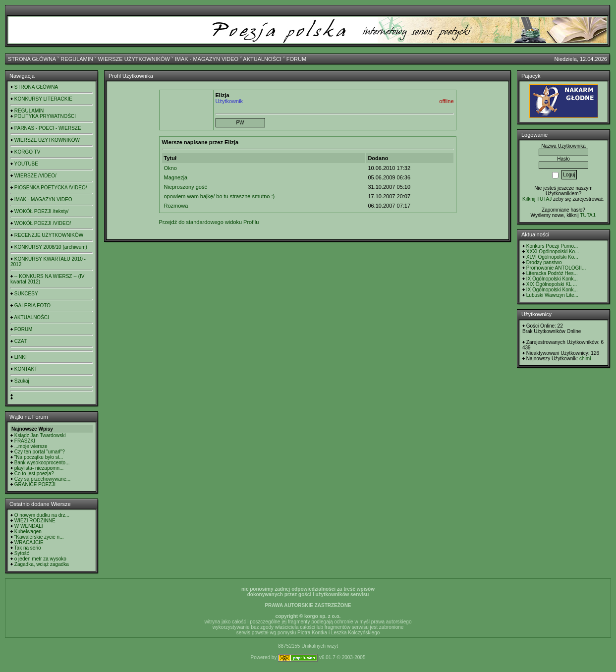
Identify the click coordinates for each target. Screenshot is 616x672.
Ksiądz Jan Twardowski (40, 435)
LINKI (21, 357)
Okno (170, 168)
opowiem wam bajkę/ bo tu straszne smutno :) (220, 196)
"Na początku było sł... (39, 457)
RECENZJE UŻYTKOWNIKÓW (49, 235)
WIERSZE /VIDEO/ (35, 176)
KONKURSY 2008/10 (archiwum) (51, 247)
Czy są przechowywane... (42, 479)
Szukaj (22, 381)
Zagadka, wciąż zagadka (42, 564)
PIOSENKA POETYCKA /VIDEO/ (51, 188)
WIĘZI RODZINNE (35, 521)
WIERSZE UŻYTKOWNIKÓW (134, 59)
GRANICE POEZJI (35, 484)
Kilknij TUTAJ (537, 199)
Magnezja (176, 177)
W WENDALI (29, 526)
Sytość (22, 553)
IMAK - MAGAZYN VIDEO (207, 59)
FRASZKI (25, 441)
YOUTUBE (26, 164)
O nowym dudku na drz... (42, 515)
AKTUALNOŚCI (262, 59)
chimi (585, 359)
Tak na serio (28, 548)
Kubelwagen (28, 532)
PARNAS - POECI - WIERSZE (48, 128)
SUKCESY (26, 294)
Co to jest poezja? (34, 474)
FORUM (296, 59)
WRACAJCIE (29, 542)
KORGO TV (28, 152)
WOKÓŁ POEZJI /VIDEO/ (43, 223)
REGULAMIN (77, 59)
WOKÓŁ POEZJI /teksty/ (41, 211)
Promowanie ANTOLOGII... (556, 268)
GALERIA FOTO (32, 306)
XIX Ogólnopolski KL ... (552, 284)
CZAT (21, 341)
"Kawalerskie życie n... (39, 537)
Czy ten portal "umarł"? (40, 452)
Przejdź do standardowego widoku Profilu (209, 222)
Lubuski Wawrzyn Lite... (552, 295)
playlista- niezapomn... (39, 468)
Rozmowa (176, 206)
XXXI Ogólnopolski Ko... (553, 252)
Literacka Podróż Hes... (552, 273)
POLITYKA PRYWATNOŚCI (45, 116)
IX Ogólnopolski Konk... (552, 279)
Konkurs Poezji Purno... (552, 246)
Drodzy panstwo (544, 262)
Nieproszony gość (186, 187)
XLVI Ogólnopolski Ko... (552, 257)
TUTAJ (587, 215)
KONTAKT (26, 369)
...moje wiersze (31, 446)
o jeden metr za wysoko (40, 559)
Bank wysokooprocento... (42, 463)
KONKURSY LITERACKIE (43, 99)
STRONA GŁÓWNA (32, 59)
